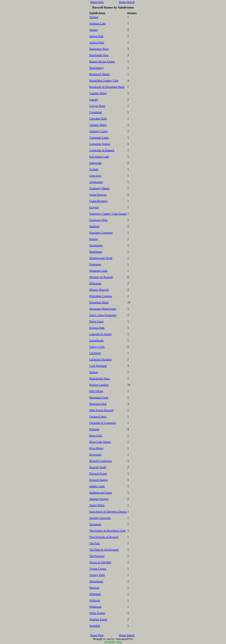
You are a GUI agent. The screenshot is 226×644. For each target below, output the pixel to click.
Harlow (94, 239)
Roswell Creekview (101, 461)
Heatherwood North (101, 258)
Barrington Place (99, 49)
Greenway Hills (98, 220)
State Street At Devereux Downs (108, 512)
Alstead (94, 17)
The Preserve (97, 556)
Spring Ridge (97, 505)
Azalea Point (97, 43)
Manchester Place (100, 378)
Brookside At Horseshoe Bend (107, 87)
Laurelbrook (96, 340)
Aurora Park (96, 36)
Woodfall (95, 626)
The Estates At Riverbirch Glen (107, 531)
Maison (94, 372)
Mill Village (96, 391)
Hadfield (94, 226)
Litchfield (95, 353)
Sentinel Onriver (99, 499)
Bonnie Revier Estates (102, 62)
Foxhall (94, 169)
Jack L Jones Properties (103, 315)
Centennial (96, 112)
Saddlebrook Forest (101, 493)
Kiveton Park (97, 328)
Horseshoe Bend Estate (103, 309)
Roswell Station (99, 480)
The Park (95, 543)
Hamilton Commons (101, 233)
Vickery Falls (97, 575)
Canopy (94, 100)
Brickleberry (97, 68)
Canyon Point (97, 106)
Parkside (94, 429)
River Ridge (96, 448)
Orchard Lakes (98, 417)
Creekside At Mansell (102, 150)
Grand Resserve (99, 201)
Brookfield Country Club (104, 81)
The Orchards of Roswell (104, 537)
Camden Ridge (98, 93)
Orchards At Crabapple (103, 423)
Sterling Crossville (100, 518)
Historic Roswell (99, 290)
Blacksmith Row (99, 55)
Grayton (94, 207)
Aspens (94, 30)
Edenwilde (96, 163)
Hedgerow (95, 264)
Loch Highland (98, 366)
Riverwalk (95, 455)
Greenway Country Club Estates (108, 214)
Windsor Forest (98, 619)
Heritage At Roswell (101, 277)
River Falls (96, 436)
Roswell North (98, 467)
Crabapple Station (100, 144)
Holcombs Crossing (101, 296)
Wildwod (95, 600)
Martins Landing (99, 385)
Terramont (95, 524)
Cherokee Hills (98, 119)
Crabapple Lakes (99, 138)
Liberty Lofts (97, 347)
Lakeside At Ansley (101, 334)
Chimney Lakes (98, 131)
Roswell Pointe (98, 474)
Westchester (96, 581)
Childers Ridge (98, 125)
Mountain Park (98, 404)
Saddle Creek (97, 486)
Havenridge (96, 245)
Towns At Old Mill (100, 562)
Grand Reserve (98, 195)
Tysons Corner (98, 569)
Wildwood (95, 607)
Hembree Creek (98, 271)
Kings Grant (96, 321)
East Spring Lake (99, 157)
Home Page (97, 2)
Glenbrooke (96, 182)
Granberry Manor (100, 188)
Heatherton (96, 252)
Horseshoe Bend (99, 302)
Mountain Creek (99, 397)
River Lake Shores (100, 442)
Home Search (127, 2)
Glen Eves (95, 176)
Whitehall (95, 594)
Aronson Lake (98, 23)
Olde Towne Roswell (101, 410)
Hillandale (95, 283)
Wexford (94, 588)
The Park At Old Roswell (104, 550)
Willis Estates (97, 613)
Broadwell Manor (100, 74)
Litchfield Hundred (100, 359)
